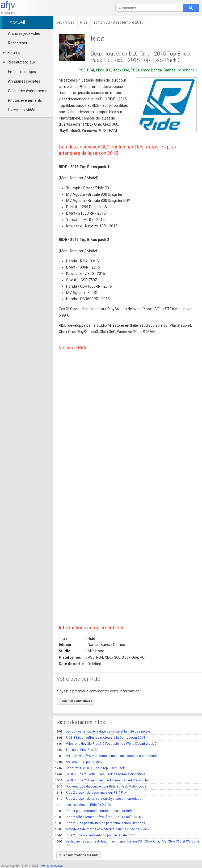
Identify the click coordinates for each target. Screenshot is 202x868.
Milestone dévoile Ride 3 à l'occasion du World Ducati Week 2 (106, 744)
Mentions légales (52, 866)
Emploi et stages (22, 72)
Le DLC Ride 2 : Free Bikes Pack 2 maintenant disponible (101, 780)
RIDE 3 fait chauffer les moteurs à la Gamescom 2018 (100, 738)
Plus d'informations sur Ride (79, 855)
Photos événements (25, 100)
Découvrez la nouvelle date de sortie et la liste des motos (103, 731)
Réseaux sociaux (19, 62)
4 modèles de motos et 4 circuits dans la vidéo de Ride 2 (102, 829)
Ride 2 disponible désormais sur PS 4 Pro (90, 793)
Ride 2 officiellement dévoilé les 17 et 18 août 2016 (98, 817)
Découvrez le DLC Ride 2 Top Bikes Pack (90, 768)
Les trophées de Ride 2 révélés (83, 805)
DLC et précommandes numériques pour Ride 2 (95, 811)
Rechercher (18, 43)
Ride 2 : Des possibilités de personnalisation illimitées (100, 823)
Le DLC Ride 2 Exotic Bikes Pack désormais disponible (100, 774)
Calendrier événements (28, 91)
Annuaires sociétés (24, 81)
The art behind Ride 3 (76, 750)
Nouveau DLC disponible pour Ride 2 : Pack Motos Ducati (102, 786)
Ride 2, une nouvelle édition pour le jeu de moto (95, 835)
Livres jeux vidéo (22, 110)
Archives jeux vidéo (24, 33)
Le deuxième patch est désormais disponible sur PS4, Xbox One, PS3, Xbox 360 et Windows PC (127, 843)
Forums (11, 53)
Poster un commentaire (76, 701)
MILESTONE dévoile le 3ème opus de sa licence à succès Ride (106, 756)
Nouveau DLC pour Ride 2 (79, 762)
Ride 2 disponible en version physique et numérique (98, 799)
